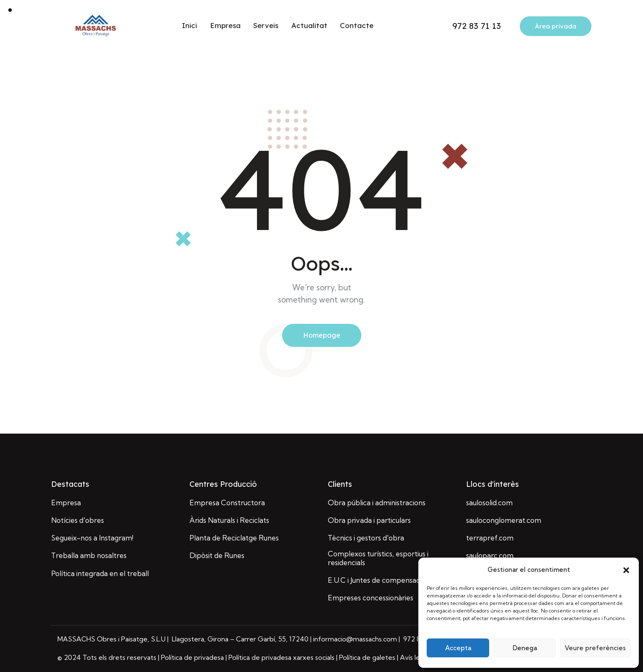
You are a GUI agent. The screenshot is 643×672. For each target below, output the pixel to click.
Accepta (458, 648)
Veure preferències (595, 648)
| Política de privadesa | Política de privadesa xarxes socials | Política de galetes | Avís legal (293, 657)
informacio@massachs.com (356, 639)
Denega (525, 648)
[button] (626, 570)
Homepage (322, 335)
